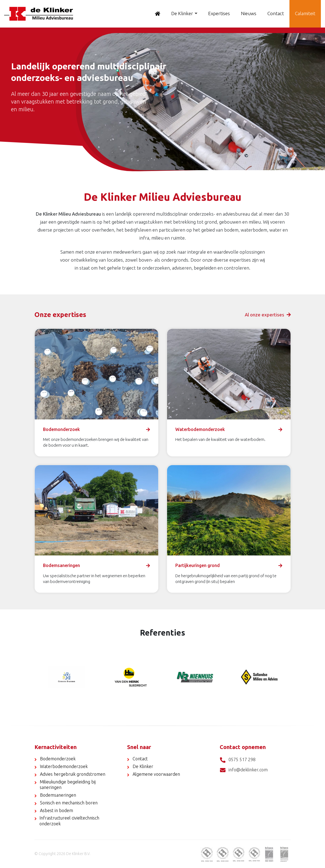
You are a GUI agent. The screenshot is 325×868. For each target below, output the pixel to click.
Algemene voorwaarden (156, 774)
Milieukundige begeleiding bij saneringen (68, 785)
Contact (276, 13)
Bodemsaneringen (58, 795)
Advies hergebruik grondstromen (73, 774)
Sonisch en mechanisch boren (69, 803)
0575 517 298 (238, 760)
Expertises (219, 13)
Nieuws (249, 13)
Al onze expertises (268, 315)
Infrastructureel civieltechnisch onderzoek (69, 821)
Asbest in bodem (57, 810)
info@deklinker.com (244, 770)
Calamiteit (305, 13)
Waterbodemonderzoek (64, 766)
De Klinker (182, 13)
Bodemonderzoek (58, 759)
